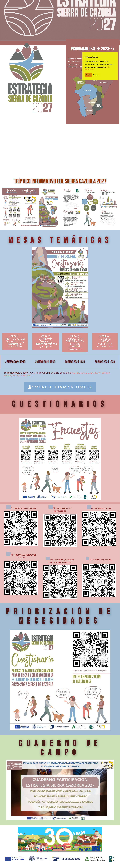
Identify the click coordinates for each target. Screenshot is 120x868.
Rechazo (96, 75)
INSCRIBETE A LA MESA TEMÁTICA (60, 387)
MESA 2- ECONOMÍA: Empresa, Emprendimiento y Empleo (46, 341)
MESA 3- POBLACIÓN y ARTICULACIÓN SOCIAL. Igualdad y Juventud (75, 343)
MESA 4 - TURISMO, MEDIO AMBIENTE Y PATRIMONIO (105, 341)
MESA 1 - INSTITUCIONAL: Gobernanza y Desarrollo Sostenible (15, 341)
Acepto (88, 75)
